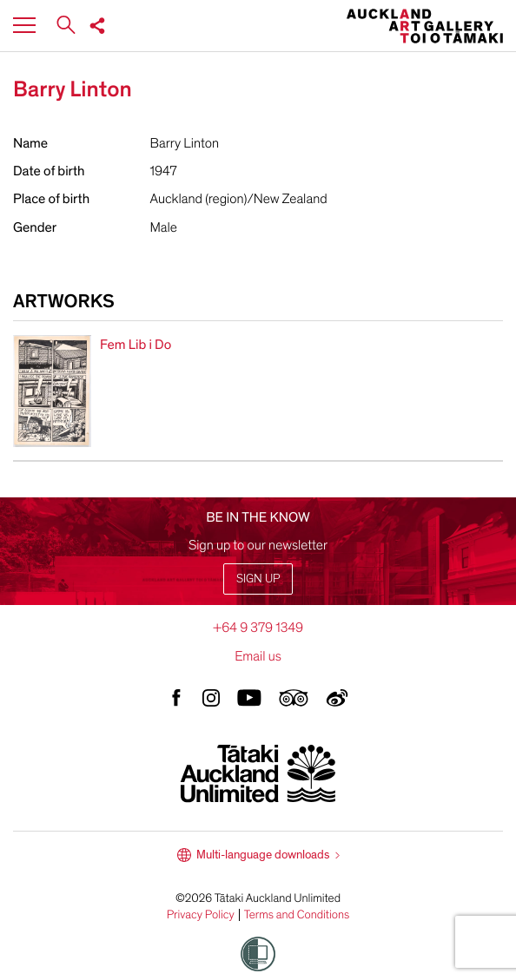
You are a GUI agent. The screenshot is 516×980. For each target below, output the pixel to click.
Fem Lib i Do (136, 345)
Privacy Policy (201, 915)
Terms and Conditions (297, 915)
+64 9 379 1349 (258, 628)
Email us (258, 656)
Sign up (258, 579)
